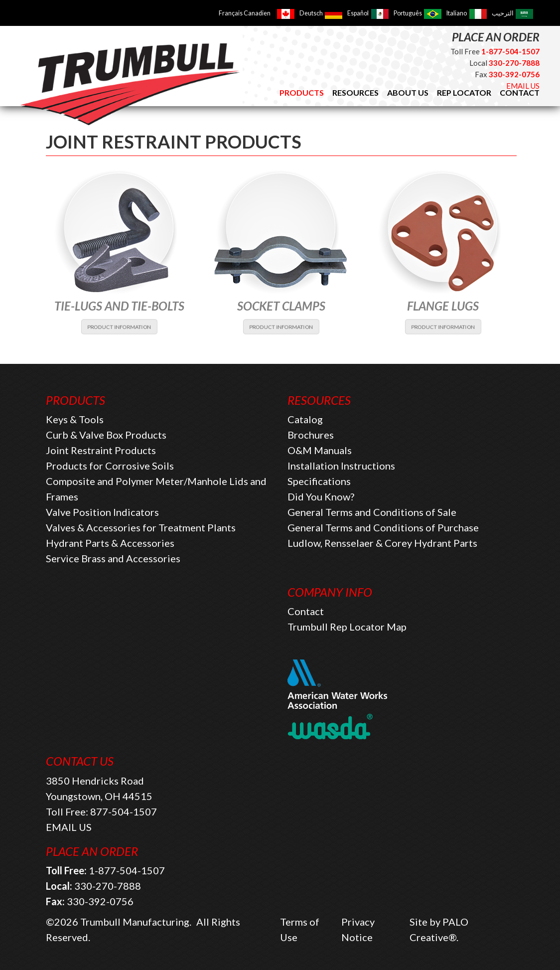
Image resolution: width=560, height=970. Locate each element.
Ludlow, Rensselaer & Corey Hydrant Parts (382, 543)
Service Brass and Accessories (113, 558)
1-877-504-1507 (127, 870)
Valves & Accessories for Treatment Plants (141, 527)
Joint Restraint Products (101, 450)
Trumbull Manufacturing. (136, 922)
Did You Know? (321, 496)
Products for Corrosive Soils (110, 466)
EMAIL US (523, 86)
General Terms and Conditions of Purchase (383, 527)
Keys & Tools (75, 419)
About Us (408, 92)
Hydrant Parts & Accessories (110, 543)
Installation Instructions (341, 466)
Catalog (305, 419)
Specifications (319, 481)
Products (302, 92)
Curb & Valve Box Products (106, 435)
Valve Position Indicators (102, 512)
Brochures (311, 435)
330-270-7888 (108, 886)
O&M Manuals (320, 450)
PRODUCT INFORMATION (120, 326)
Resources (355, 92)
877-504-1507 (124, 811)
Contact (306, 611)
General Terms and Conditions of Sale (372, 512)
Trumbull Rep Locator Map (347, 627)
